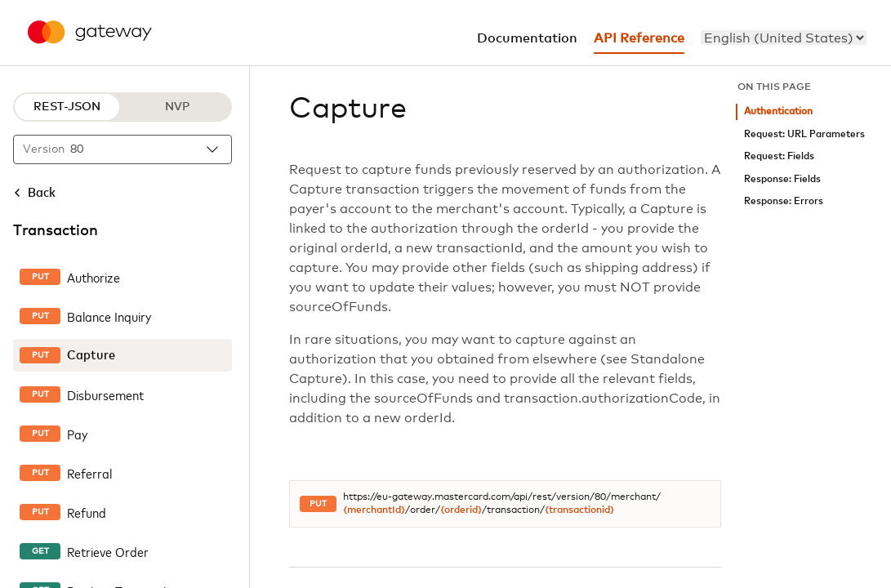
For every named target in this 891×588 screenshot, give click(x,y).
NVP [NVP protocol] (177, 107)
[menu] (784, 38)
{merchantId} (374, 510)
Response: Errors (784, 201)
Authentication (778, 111)
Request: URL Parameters (804, 134)
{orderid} (461, 510)
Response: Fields (782, 179)
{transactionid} (579, 510)
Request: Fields (779, 156)
